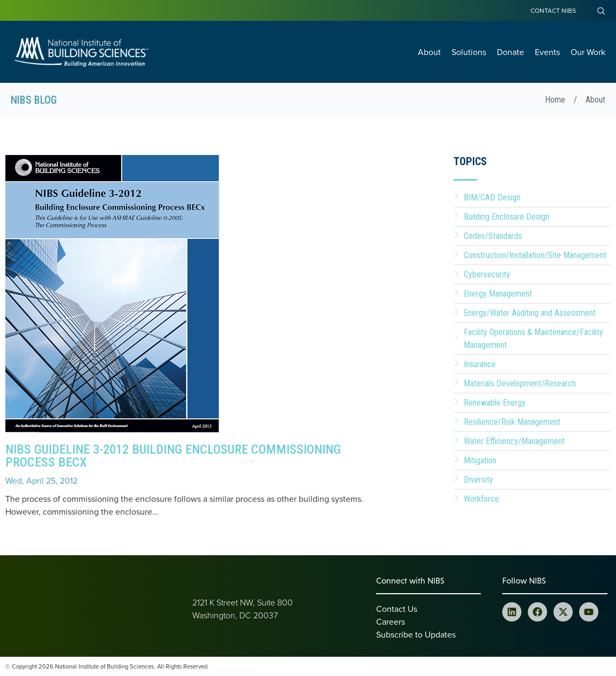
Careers (391, 621)
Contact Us (397, 609)
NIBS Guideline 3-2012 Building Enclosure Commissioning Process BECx (173, 456)
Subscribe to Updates (416, 634)
